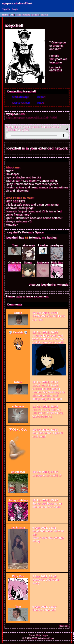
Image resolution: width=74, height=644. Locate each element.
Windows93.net (46, 638)
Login (15, 9)
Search (44, 15)
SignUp (6, 9)
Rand (18, 15)
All (12, 15)
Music (35, 15)
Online (27, 15)
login (19, 296)
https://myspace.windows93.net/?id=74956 (31, 117)
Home (5, 15)
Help (38, 635)
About (32, 635)
